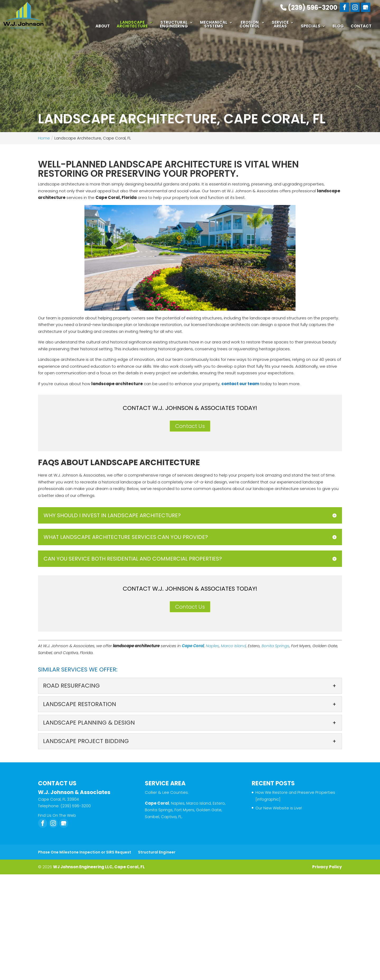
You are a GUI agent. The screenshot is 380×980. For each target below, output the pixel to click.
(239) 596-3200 (309, 7)
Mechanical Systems (214, 25)
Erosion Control (250, 25)
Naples (212, 646)
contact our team (240, 384)
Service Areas (280, 25)
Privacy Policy (327, 867)
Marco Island (233, 646)
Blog (338, 27)
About (103, 27)
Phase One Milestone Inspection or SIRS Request (85, 852)
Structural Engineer (157, 852)
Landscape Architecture (132, 25)
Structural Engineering (174, 25)
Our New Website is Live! (279, 808)
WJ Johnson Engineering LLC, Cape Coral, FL (99, 867)
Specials (311, 27)
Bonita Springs (275, 646)
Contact (361, 27)
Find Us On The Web (57, 815)
